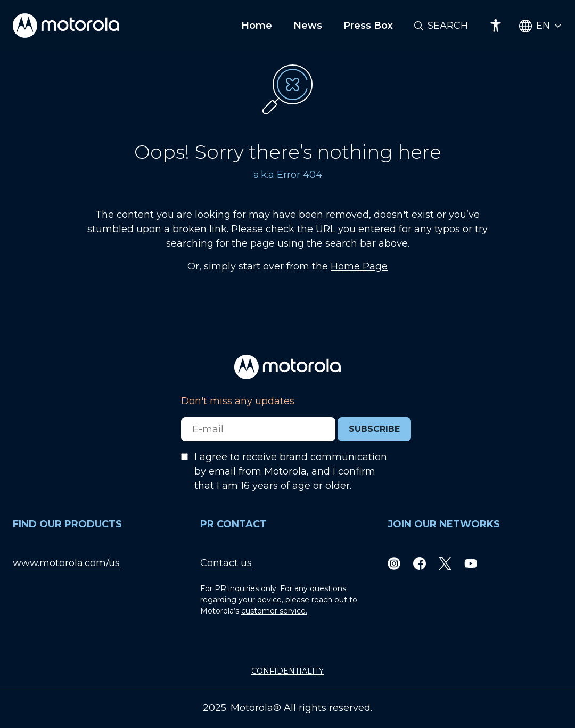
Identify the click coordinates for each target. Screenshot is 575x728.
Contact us (226, 563)
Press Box (368, 26)
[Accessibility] (496, 26)
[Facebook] (420, 563)
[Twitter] (445, 563)
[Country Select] (541, 26)
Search (448, 26)
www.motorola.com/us (66, 563)
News (308, 26)
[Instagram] (394, 563)
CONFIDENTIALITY (287, 671)
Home (257, 26)
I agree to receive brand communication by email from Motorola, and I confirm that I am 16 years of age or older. (291, 471)
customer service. (274, 611)
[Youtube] (471, 563)
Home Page (359, 266)
